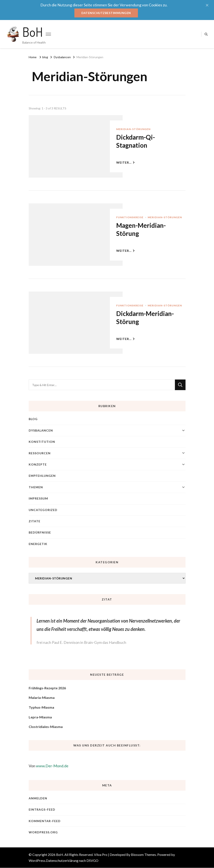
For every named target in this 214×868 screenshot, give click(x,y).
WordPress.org (43, 832)
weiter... (125, 162)
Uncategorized (43, 510)
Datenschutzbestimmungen (106, 13)
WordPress (37, 861)
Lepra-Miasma (40, 717)
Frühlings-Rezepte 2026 (47, 688)
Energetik (38, 544)
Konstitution (42, 442)
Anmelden (38, 798)
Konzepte (38, 464)
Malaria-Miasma (42, 698)
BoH (33, 32)
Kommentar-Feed (45, 821)
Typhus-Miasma (41, 707)
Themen (36, 487)
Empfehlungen (42, 476)
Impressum (38, 499)
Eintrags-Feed (42, 810)
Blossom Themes (143, 855)
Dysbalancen (41, 430)
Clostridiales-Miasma (46, 727)
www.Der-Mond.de (52, 766)
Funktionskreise (130, 217)
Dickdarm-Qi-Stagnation (136, 141)
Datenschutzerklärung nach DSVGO (72, 861)
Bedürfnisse (40, 533)
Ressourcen (40, 453)
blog (33, 419)
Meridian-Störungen (133, 129)
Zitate (35, 521)
